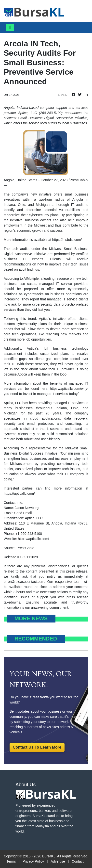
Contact (78, 861)
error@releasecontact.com (24, 582)
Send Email (23, 513)
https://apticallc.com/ (19, 493)
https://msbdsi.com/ (67, 240)
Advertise (58, 861)
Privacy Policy (33, 861)
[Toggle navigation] (10, 27)
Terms (11, 861)
